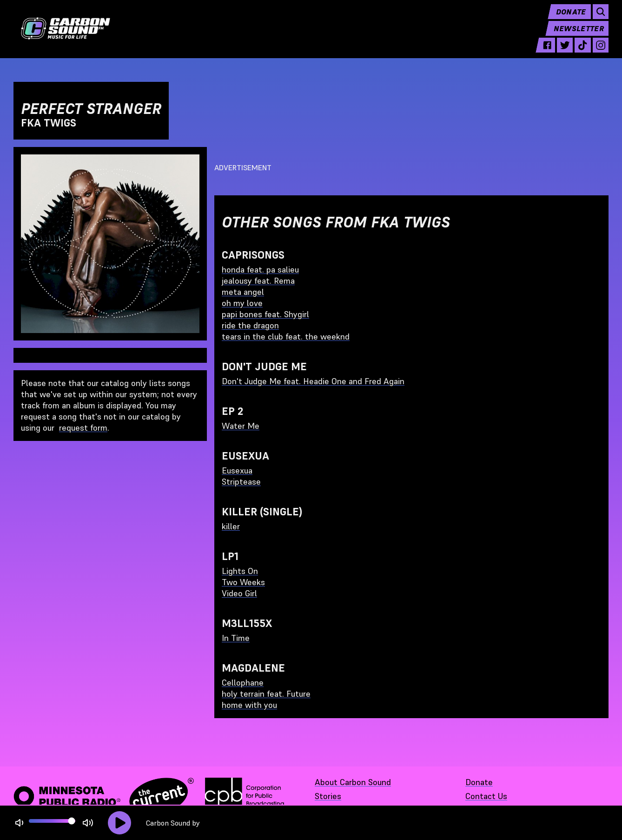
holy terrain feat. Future (266, 694)
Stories (328, 796)
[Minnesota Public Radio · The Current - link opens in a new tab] (104, 796)
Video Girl (239, 593)
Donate (571, 19)
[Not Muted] (19, 823)
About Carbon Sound (353, 782)
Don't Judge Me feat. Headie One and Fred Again (313, 381)
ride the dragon (250, 325)
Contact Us (486, 796)
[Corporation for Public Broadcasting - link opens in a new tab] (245, 796)
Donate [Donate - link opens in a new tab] (479, 782)
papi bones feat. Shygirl (265, 314)
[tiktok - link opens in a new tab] (582, 52)
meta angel (243, 292)
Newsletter (579, 35)
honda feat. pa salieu (260, 270)
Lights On (240, 571)
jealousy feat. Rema (258, 281)
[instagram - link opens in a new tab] (601, 52)
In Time (236, 638)
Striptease (241, 482)
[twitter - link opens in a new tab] (565, 52)
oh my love (242, 303)
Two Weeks (243, 582)
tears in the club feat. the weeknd (286, 337)
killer (231, 526)
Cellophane (243, 683)
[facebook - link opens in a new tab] (547, 52)
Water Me (241, 426)
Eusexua (237, 470)
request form (83, 428)
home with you (249, 705)
